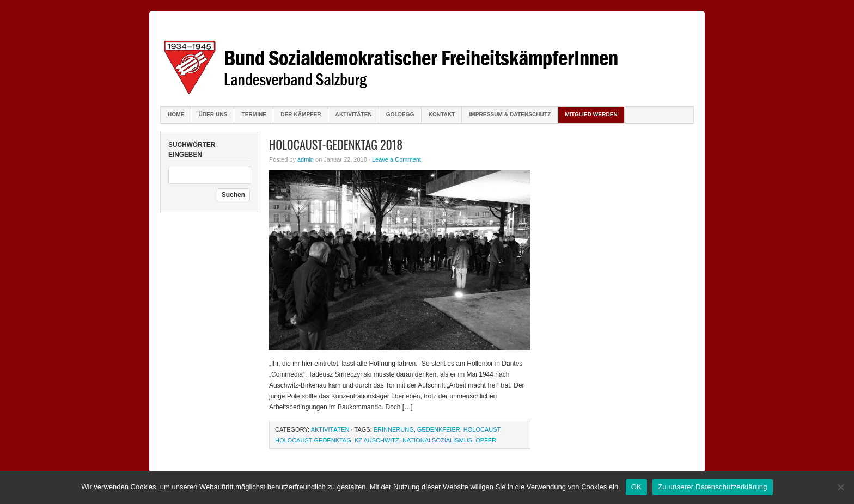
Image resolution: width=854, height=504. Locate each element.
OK (636, 487)
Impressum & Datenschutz (510, 115)
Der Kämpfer (301, 115)
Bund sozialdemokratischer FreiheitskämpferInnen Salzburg (427, 60)
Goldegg (400, 115)
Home (176, 115)
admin (306, 159)
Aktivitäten (354, 115)
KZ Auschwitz (377, 440)
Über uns (213, 115)
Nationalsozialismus (437, 440)
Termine (254, 115)
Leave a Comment (396, 159)
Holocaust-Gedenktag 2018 (336, 144)
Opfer (486, 440)
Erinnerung (394, 429)
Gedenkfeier (439, 429)
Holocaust (482, 429)
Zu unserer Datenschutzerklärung (713, 487)
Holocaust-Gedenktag (313, 440)
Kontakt (442, 115)
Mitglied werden (591, 115)
